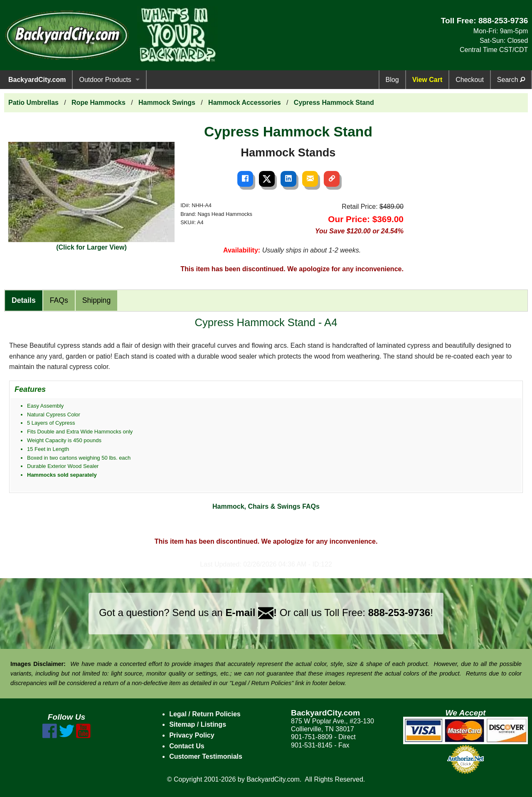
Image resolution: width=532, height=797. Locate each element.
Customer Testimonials (206, 756)
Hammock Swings (167, 103)
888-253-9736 (503, 21)
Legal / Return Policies (205, 714)
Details (24, 300)
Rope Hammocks (99, 103)
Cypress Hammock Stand (334, 103)
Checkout (470, 80)
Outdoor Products (105, 80)
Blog (392, 80)
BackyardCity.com (37, 80)
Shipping (96, 300)
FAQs (59, 300)
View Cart (427, 80)
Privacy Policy (192, 735)
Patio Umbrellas (33, 103)
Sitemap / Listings (198, 724)
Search (511, 80)
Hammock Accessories (245, 103)
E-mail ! (251, 613)
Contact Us (187, 746)
